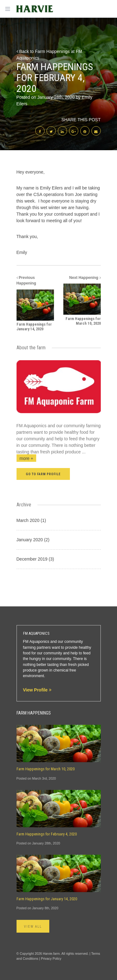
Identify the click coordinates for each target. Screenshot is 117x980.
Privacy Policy (51, 958)
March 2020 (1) (31, 520)
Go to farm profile (43, 474)
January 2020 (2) (33, 540)
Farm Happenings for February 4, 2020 (47, 834)
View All (33, 927)
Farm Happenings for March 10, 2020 (46, 769)
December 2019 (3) (35, 559)
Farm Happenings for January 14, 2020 (47, 899)
